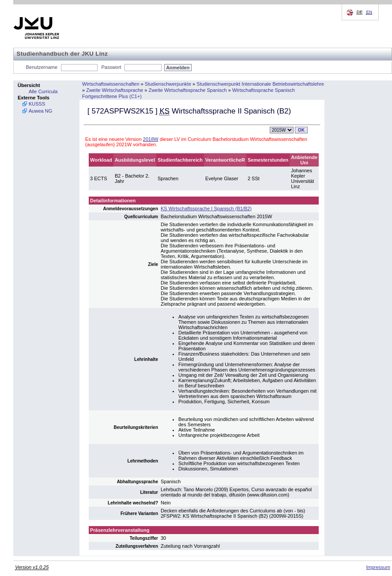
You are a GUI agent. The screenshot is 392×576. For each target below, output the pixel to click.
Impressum (378, 567)
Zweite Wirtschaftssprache (115, 90)
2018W (151, 139)
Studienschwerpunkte (168, 84)
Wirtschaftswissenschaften (111, 84)
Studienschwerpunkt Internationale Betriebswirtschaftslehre (260, 84)
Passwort (111, 67)
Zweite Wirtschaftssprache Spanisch (187, 90)
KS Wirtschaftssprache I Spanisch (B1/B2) (206, 208)
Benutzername (42, 67)
